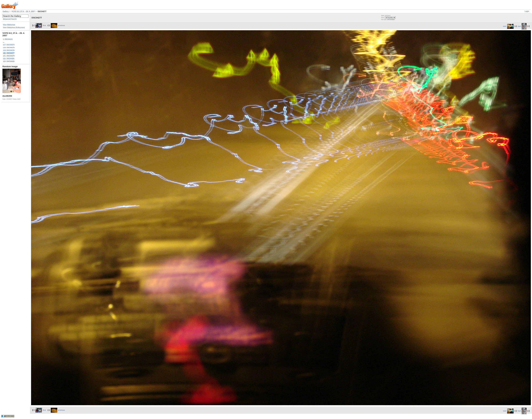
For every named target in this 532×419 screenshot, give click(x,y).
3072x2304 (391, 20)
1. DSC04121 (8, 39)
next (508, 26)
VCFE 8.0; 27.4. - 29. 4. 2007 (23, 11)
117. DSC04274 (9, 45)
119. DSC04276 (9, 50)
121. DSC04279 (9, 56)
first (41, 25)
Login (527, 11)
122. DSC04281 (9, 59)
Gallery (6, 11)
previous (58, 25)
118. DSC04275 (9, 48)
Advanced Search (10, 19)
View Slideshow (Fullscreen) (14, 28)
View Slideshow (9, 25)
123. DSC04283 (9, 61)
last (522, 26)
